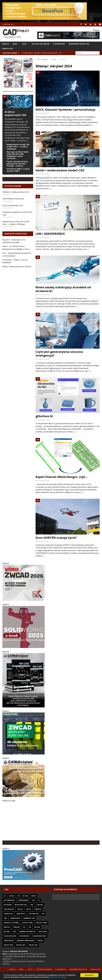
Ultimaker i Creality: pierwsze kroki (16, 209)
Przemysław (7, 277)
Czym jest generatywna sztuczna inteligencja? (59, 353)
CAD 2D (20, 926)
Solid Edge (43, 948)
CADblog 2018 (7, 49)
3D (18, 913)
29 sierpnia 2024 (43, 113)
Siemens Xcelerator (27, 948)
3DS (34, 917)
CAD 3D (28, 926)
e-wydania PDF (59, 44)
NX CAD (37, 944)
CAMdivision (15, 935)
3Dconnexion (9, 917)
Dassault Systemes (11, 940)
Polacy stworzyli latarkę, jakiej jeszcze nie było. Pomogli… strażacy (17, 163)
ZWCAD (40, 957)
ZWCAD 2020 (8, 962)
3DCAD (34, 913)
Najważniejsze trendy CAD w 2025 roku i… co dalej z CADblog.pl (18, 147)
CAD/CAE (40, 922)
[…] (92, 125)
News (15, 44)
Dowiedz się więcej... (60, 977)
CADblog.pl (8, 931)
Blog (24, 44)
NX (30, 944)
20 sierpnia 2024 (43, 237)
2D (5, 913)
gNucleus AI (44, 416)
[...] (27, 141)
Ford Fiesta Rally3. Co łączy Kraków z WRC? (18, 170)
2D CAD (11, 913)
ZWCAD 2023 (21, 962)
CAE (43, 931)
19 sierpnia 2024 (43, 295)
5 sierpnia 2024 (43, 541)
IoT (24, 944)
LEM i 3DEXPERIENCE (50, 234)
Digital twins (42, 940)
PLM (14, 948)
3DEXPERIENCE (24, 917)
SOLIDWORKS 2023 (39, 953)
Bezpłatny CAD (21, 922)
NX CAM (7, 948)
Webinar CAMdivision (25, 957)
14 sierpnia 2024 (43, 359)
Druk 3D (7, 944)
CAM (5, 935)
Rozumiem (89, 975)
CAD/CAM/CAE (9, 926)
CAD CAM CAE (33, 931)
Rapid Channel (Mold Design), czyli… (62, 477)
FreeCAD (17, 944)
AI (39, 917)
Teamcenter (9, 957)
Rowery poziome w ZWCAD (20, 283)
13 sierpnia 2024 (43, 480)
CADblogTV (21, 931)
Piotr (4, 270)
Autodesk (8, 922)
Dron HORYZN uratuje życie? (56, 538)
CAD (32, 922)
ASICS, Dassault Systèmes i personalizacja (65, 109)
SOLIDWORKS (24, 953)
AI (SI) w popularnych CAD (16, 113)
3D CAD (25, 913)
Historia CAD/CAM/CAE (41, 44)
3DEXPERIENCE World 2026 (13, 216)
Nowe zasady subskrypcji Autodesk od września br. (63, 289)
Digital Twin (27, 940)
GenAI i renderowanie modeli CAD (60, 170)
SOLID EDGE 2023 (10, 953)
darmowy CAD (29, 935)
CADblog (5, 44)
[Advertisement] (51, 821)
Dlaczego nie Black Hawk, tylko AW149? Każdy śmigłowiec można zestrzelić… (18, 155)
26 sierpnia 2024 (43, 174)
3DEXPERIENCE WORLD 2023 (79, 44)
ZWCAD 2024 (33, 962)
